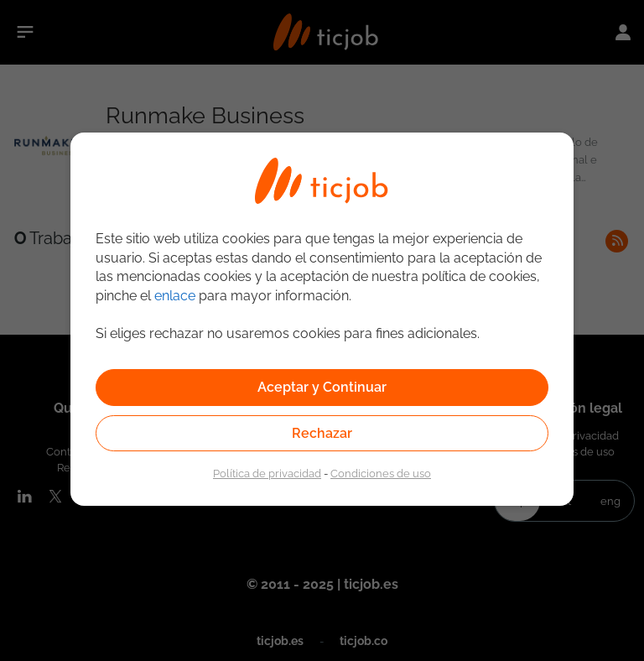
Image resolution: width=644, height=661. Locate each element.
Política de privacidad (267, 473)
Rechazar (322, 433)
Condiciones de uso (381, 473)
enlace (175, 296)
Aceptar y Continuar (322, 387)
